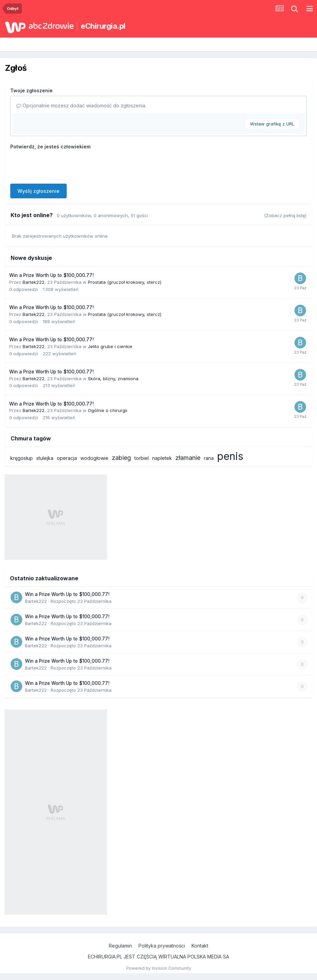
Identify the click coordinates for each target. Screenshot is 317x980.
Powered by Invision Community (159, 968)
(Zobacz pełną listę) (285, 215)
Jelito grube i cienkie (110, 346)
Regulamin (120, 946)
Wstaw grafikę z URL (272, 124)
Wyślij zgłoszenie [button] (38, 191)
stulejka (45, 458)
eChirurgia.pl (103, 26)
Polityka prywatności (162, 946)
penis (230, 456)
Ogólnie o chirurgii (108, 410)
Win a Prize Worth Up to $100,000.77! (51, 275)
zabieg (121, 458)
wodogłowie (94, 458)
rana (209, 458)
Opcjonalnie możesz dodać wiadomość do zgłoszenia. (81, 105)
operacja (67, 458)
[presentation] (62, 165)
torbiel (142, 458)
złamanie (188, 458)
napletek (162, 458)
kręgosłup (22, 458)
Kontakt (200, 946)
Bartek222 (34, 282)
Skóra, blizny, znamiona (113, 379)
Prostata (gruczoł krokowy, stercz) (125, 282)
